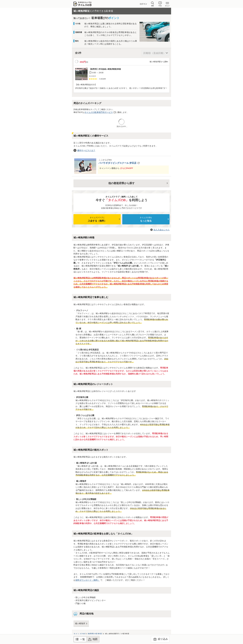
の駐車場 (95, 634)
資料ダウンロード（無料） (88, 580)
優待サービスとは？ (86, 150)
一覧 (82, 639)
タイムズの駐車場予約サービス (99, 112)
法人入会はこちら (161, 230)
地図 (95, 639)
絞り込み (160, 639)
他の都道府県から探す (122, 183)
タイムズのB (79, 634)
